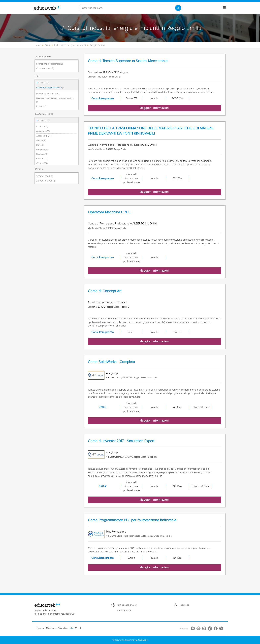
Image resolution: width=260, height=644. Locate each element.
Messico (79, 628)
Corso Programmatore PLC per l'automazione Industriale (132, 520)
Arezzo (41, 140)
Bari (40, 145)
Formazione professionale (49, 64)
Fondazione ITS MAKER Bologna (108, 72)
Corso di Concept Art (105, 291)
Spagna (41, 628)
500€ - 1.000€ (45, 176)
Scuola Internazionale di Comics (107, 303)
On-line (42, 127)
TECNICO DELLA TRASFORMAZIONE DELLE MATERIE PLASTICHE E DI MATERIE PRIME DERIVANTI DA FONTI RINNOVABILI (151, 131)
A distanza (43, 131)
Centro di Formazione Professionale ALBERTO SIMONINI (122, 145)
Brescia (42, 159)
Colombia (63, 628)
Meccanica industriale (48, 94)
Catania (42, 163)
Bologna (42, 154)
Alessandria (44, 136)
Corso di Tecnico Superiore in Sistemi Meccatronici (128, 61)
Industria (42, 106)
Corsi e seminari (45, 68)
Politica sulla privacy (127, 605)
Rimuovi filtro (43, 83)
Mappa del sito (124, 611)
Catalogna (51, 628)
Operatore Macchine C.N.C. (109, 212)
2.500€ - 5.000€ (46, 181)
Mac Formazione (116, 532)
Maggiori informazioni (154, 108)
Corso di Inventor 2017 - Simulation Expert (121, 441)
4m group (112, 373)
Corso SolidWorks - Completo (111, 362)
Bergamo (42, 149)
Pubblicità (184, 605)
